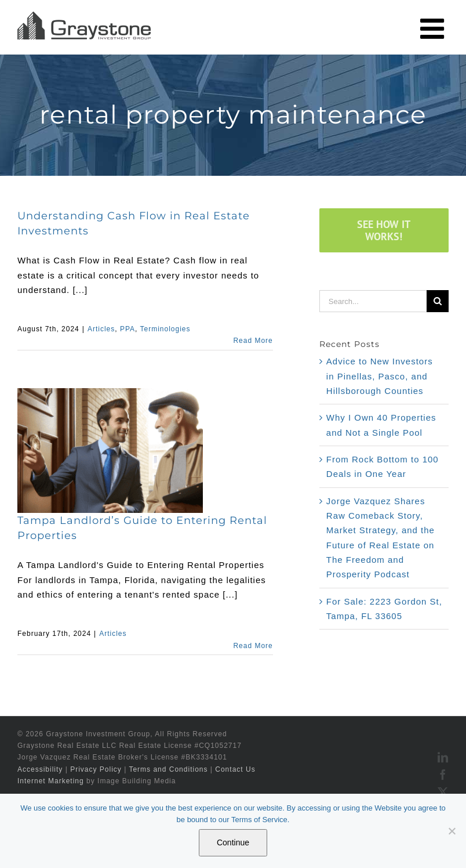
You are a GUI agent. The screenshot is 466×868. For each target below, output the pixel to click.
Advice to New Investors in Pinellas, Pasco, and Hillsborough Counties (380, 376)
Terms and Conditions (168, 769)
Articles (101, 329)
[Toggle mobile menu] (434, 28)
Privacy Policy (96, 769)
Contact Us (235, 769)
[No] (452, 831)
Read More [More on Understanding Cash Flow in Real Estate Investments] (253, 341)
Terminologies (165, 329)
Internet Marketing (51, 781)
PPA (128, 329)
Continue (233, 842)
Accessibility (40, 769)
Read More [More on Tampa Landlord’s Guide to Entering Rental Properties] (253, 646)
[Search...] (373, 301)
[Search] (438, 301)
